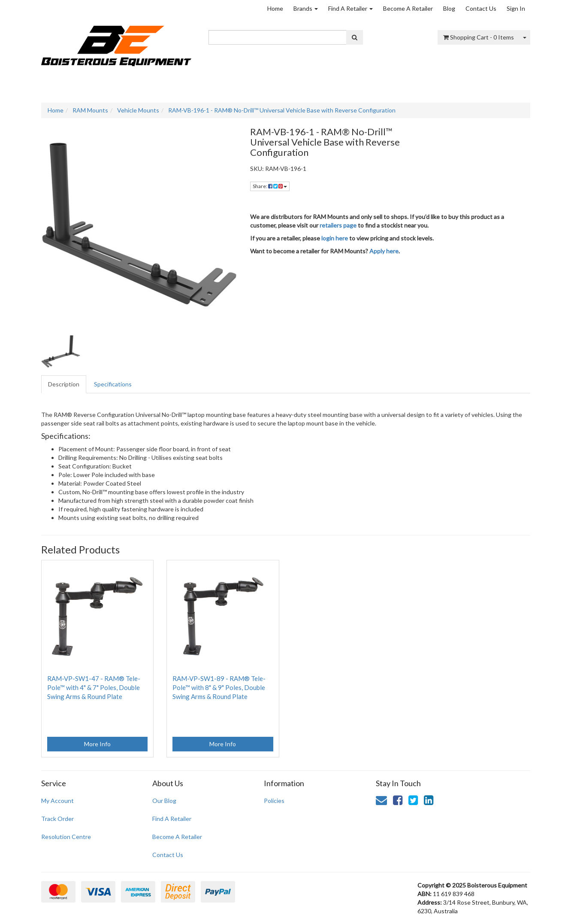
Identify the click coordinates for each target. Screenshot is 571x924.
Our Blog (164, 801)
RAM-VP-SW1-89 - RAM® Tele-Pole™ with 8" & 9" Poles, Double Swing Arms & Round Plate (219, 687)
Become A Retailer (408, 8)
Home (275, 8)
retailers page (338, 225)
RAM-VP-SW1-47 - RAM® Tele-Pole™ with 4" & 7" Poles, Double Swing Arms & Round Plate (94, 687)
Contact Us (481, 8)
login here (335, 238)
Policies (274, 801)
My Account (57, 801)
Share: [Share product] (270, 186)
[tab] (64, 384)
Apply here (384, 251)
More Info (97, 744)
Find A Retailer (350, 8)
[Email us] (381, 800)
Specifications (113, 384)
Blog (449, 8)
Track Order (57, 819)
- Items (479, 37)
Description (64, 384)
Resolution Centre (66, 837)
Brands (306, 8)
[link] (398, 800)
